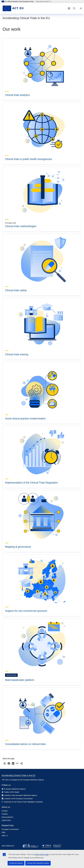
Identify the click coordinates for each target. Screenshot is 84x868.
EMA (4, 832)
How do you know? (43, 1)
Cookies (5, 814)
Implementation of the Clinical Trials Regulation (31, 483)
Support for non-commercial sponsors (26, 611)
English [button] (69, 8)
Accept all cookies (16, 863)
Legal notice (6, 820)
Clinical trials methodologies (21, 226)
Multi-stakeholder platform (20, 680)
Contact (5, 811)
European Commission (10, 829)
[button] (5, 763)
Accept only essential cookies (38, 863)
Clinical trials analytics (17, 95)
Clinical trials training (17, 354)
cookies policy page (41, 854)
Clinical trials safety (16, 290)
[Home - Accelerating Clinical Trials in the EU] (13, 8)
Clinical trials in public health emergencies (29, 159)
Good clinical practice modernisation (25, 418)
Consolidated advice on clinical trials (25, 744)
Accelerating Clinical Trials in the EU (19, 775)
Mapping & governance (18, 547)
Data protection (7, 817)
